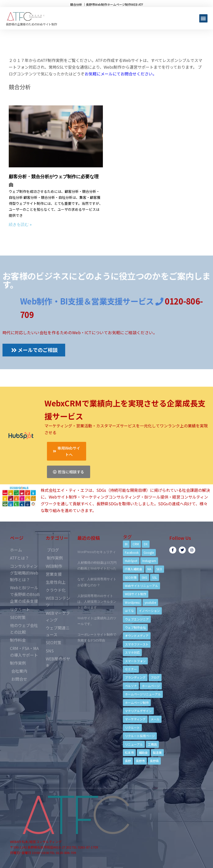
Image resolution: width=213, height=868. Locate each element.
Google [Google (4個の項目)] (149, 552)
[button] (203, 18)
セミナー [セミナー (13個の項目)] (131, 669)
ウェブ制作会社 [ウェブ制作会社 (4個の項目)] (135, 627)
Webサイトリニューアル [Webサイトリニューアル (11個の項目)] (141, 586)
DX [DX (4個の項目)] (146, 544)
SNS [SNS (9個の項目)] (144, 577)
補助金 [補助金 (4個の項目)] (143, 752)
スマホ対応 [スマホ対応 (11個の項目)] (132, 652)
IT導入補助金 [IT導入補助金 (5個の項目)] (134, 569)
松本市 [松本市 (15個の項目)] (129, 752)
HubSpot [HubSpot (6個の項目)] (131, 561)
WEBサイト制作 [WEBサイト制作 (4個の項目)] (136, 594)
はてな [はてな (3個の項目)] (129, 611)
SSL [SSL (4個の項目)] (155, 577)
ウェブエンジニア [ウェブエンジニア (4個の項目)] (137, 619)
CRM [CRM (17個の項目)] (136, 544)
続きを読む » (20, 224)
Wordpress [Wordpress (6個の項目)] (132, 602)
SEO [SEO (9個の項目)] (159, 569)
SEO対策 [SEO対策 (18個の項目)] (131, 577)
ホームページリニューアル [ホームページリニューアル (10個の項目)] (143, 694)
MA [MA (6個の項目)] (149, 569)
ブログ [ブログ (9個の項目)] (155, 677)
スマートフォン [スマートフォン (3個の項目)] (135, 661)
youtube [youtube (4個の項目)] (150, 602)
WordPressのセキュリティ (97, 552)
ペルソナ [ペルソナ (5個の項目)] (131, 686)
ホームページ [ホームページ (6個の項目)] (151, 686)
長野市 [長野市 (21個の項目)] (140, 761)
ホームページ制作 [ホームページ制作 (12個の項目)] (137, 703)
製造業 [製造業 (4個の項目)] (157, 752)
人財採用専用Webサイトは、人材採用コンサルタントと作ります (97, 602)
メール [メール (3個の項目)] (155, 719)
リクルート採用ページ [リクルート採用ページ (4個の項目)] (140, 736)
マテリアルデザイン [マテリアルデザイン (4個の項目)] (138, 711)
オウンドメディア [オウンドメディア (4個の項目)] (137, 636)
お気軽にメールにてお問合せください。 (121, 74)
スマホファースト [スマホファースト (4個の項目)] (137, 644)
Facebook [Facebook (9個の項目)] (132, 552)
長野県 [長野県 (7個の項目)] (154, 761)
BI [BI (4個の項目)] (126, 544)
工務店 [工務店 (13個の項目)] (152, 744)
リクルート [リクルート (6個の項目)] (132, 727)
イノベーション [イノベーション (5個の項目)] (149, 611)
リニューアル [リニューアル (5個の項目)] (134, 744)
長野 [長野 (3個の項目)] (128, 761)
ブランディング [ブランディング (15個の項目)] (135, 677)
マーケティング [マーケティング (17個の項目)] (135, 719)
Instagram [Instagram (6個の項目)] (149, 561)
